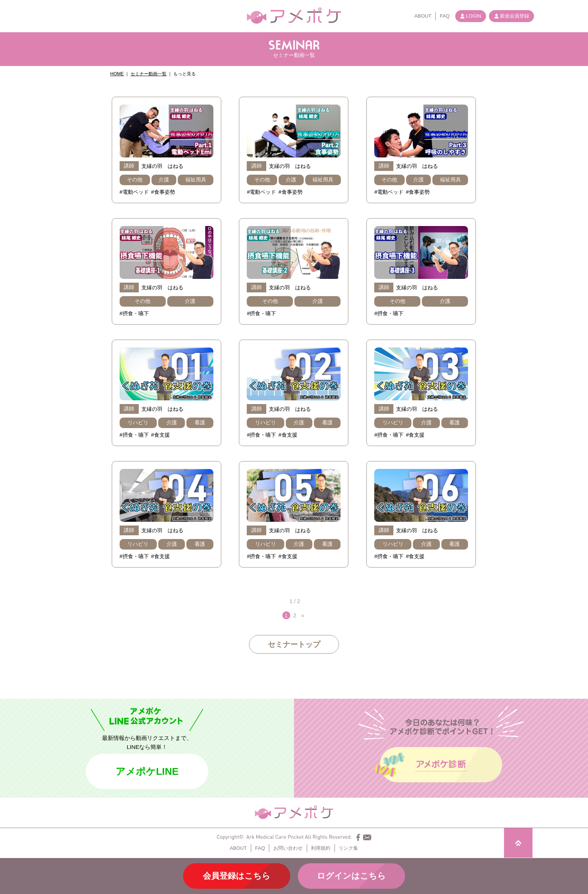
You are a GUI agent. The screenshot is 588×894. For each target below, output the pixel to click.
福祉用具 (196, 180)
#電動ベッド (134, 192)
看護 (200, 422)
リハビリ (138, 422)
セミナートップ (294, 644)
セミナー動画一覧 (148, 74)
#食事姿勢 (163, 192)
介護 (164, 180)
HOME (117, 74)
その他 (135, 180)
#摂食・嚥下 (134, 313)
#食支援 (160, 435)
